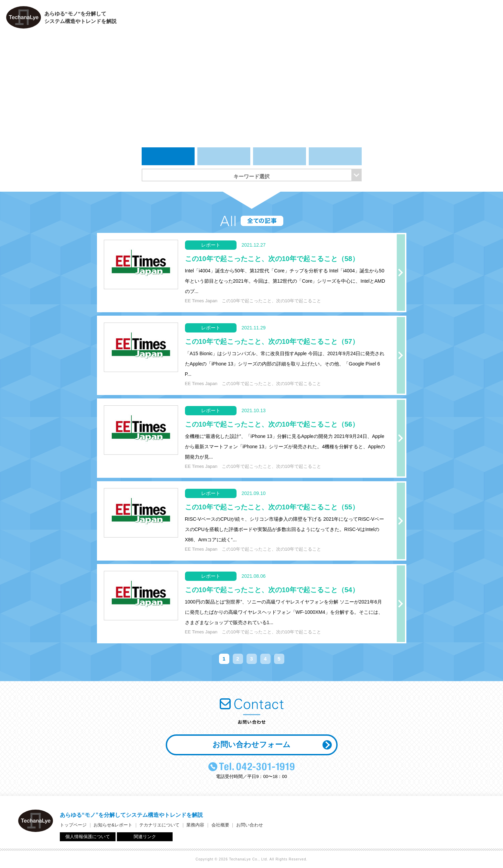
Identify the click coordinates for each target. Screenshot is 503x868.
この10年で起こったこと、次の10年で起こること (271, 301)
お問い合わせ (483, 19)
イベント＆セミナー (335, 156)
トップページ (268, 19)
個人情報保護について (88, 837)
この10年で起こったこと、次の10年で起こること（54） (272, 590)
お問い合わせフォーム (251, 745)
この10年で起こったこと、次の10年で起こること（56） (272, 424)
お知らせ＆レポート (313, 19)
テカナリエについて (367, 19)
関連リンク (145, 837)
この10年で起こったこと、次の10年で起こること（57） (272, 341)
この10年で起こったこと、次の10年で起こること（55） (272, 507)
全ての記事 (168, 156)
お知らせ (224, 156)
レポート (280, 156)
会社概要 (446, 19)
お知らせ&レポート (113, 825)
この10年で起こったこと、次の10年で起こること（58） (272, 259)
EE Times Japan (201, 301)
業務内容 (412, 19)
